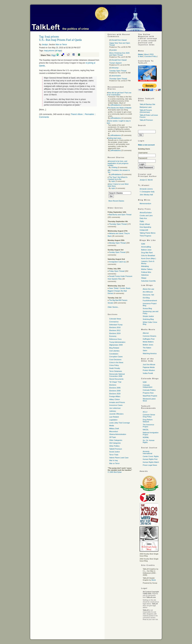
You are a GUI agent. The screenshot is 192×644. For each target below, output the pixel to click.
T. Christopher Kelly (147, 192)
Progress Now (148, 393)
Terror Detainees (116, 371)
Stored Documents (116, 379)
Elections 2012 (115, 330)
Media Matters (148, 342)
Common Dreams (149, 336)
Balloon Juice (146, 250)
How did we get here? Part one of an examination (119, 94)
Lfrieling (114, 167)
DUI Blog (146, 298)
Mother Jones (148, 345)
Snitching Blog (148, 319)
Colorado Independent (148, 386)
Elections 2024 (115, 333)
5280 (143, 244)
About (146, 54)
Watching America (150, 353)
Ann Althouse (148, 292)
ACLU (145, 412)
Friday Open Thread (117, 271)
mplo (113, 181)
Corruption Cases (116, 357)
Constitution (114, 354)
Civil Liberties (114, 351)
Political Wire (146, 272)
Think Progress (145, 236)
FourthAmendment (150, 301)
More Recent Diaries (116, 201)
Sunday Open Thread (117, 252)
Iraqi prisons (49, 51)
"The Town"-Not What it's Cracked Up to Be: (118, 178)
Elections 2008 (115, 391)
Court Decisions (115, 360)
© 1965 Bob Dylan (115, 472)
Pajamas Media (149, 367)
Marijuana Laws (146, 107)
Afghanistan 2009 (116, 345)
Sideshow (145, 275)
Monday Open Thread (117, 243)
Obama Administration (118, 434)
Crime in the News (116, 362)
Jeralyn (45, 45)
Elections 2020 (115, 394)
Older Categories (116, 440)
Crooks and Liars (146, 215)
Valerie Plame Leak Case (119, 458)
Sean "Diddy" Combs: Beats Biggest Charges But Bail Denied (119, 291)
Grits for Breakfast (148, 256)
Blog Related (114, 348)
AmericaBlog (146, 247)
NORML (146, 437)
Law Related (114, 417)
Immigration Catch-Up (117, 262)
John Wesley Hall (146, 195)
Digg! (54, 55)
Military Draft (114, 429)
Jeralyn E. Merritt (146, 180)
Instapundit (144, 230)
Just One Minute (149, 365)
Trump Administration (117, 342)
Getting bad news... (115, 138)
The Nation (147, 348)
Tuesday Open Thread (118, 71)
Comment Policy (151, 56)
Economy (113, 336)
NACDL (146, 430)
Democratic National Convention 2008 (117, 375)
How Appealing (145, 227)
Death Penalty (115, 368)
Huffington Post (149, 339)
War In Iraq (113, 460)
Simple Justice (148, 316)
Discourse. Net (148, 295)
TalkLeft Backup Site (147, 104)
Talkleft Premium (116, 449)
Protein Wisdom (149, 370)
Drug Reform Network (148, 421)
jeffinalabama (116, 105)
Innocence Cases (116, 405)
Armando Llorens (146, 189)
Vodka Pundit (148, 373)
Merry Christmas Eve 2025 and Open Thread (119, 54)
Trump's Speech (115, 63)
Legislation (113, 420)
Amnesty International (148, 452)
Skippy (144, 278)
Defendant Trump (116, 325)
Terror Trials (114, 455)
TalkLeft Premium (146, 120)
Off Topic (113, 437)
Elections (113, 385)
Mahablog (145, 266)
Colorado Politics (149, 390)
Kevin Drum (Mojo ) (149, 258)
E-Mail (140, 56)
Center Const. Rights (151, 456)
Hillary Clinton (115, 399)
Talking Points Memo (148, 233)
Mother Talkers (147, 269)
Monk (154, 580)
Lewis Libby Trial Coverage (120, 423)
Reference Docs (115, 339)
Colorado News (115, 319)
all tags (58, 51)
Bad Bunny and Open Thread (120, 215)
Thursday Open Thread (118, 79)
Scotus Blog (147, 308)
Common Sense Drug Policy (149, 416)
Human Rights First (150, 459)
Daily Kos (143, 218)
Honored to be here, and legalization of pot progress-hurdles (118, 163)
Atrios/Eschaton (146, 213)
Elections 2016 (115, 327)
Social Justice (114, 452)
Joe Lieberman (115, 408)
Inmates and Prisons (117, 402)
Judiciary (113, 411)
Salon (145, 350)
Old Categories (115, 443)
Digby (142, 221)
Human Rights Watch (151, 462)
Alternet (146, 333)
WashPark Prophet (150, 396)
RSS (152, 54)
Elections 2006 (115, 388)
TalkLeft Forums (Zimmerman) (146, 111)
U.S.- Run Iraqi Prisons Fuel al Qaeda (60, 40)
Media (112, 426)
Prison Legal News (150, 465)
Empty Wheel (145, 224)
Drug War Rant (147, 253)
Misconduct (114, 431)
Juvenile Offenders (116, 414)
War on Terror (61, 45)
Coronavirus (114, 322)
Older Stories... (113, 307)
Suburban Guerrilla (148, 281)
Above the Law (148, 289)
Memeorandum (145, 204)
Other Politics (114, 446)
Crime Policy (114, 365)
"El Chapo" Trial (115, 382)
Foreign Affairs (115, 396)
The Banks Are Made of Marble (120, 108)
